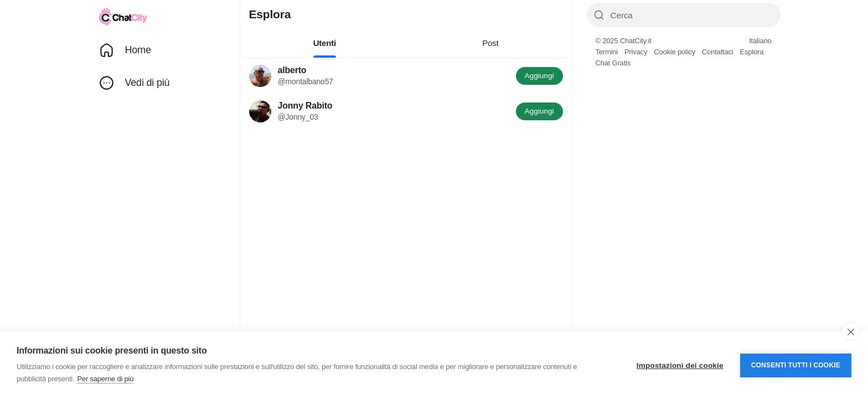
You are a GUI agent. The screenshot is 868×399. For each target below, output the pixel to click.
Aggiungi (539, 76)
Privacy (636, 52)
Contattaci (718, 52)
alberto (292, 70)
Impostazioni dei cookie (680, 365)
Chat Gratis (613, 63)
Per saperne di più (105, 379)
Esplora (751, 52)
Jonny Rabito (305, 106)
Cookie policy (675, 52)
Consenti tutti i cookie (796, 365)
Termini (607, 52)
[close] (851, 331)
